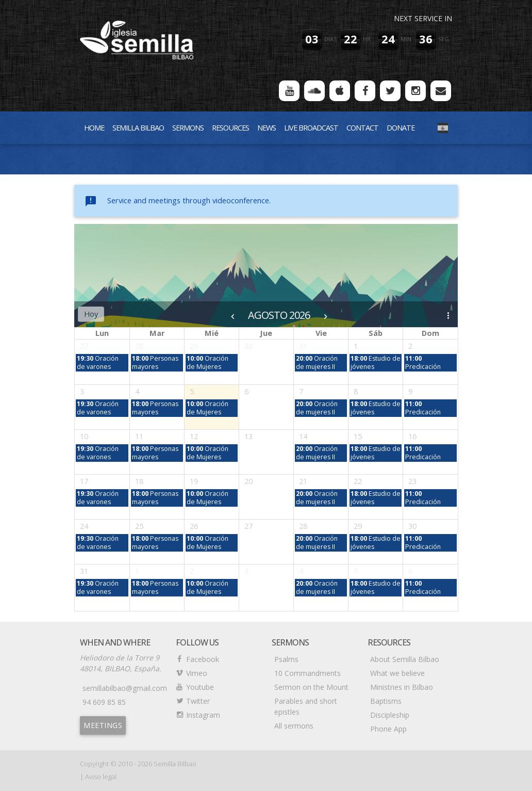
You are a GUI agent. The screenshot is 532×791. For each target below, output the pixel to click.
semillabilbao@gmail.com (125, 688)
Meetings (103, 725)
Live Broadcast (311, 128)
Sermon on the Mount (311, 687)
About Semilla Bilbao (405, 659)
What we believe (397, 673)
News (267, 128)
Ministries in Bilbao (402, 687)
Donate (401, 128)
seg (444, 39)
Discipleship (390, 715)
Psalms (286, 659)
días (330, 39)
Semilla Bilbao (138, 128)
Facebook (203, 659)
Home (94, 128)
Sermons (188, 128)
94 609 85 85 (104, 702)
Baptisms (386, 701)
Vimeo (197, 673)
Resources (230, 128)
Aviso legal (101, 777)
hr (367, 39)
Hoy (91, 314)
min (406, 39)
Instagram (203, 715)
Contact (362, 128)
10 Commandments (307, 673)
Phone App (388, 729)
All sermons (294, 726)
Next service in (423, 18)
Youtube (200, 687)
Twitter (198, 701)
